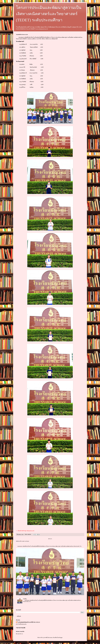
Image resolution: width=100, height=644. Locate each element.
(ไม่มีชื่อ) (25, 599)
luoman (51, 638)
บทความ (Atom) (26, 541)
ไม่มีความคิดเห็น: (28, 534)
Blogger (61, 638)
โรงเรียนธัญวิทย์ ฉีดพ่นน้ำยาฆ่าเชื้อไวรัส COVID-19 (29, 622)
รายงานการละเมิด (21, 628)
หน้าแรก (50, 539)
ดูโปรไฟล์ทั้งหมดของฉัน (21, 624)
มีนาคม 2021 (19, 634)
